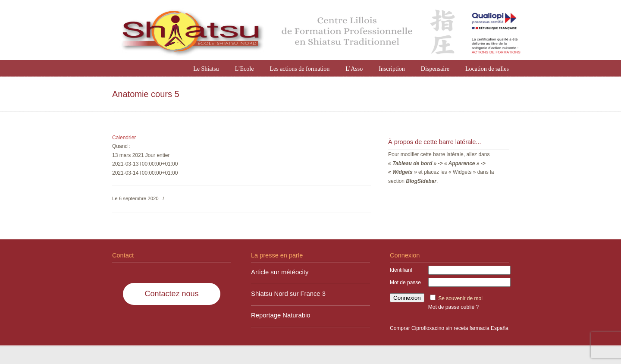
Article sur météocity (280, 272)
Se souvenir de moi (460, 298)
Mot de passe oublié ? (453, 307)
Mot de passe (405, 282)
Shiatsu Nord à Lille (319, 31)
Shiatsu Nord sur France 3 (288, 294)
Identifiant (401, 270)
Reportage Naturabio (281, 315)
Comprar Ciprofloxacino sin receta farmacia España (449, 328)
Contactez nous (171, 294)
